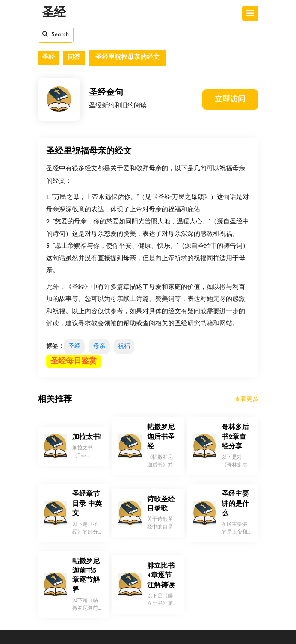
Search (56, 34)
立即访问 (230, 99)
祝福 (124, 346)
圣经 (54, 13)
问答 (74, 58)
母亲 (99, 346)
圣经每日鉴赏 (74, 361)
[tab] (250, 13)
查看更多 (246, 399)
